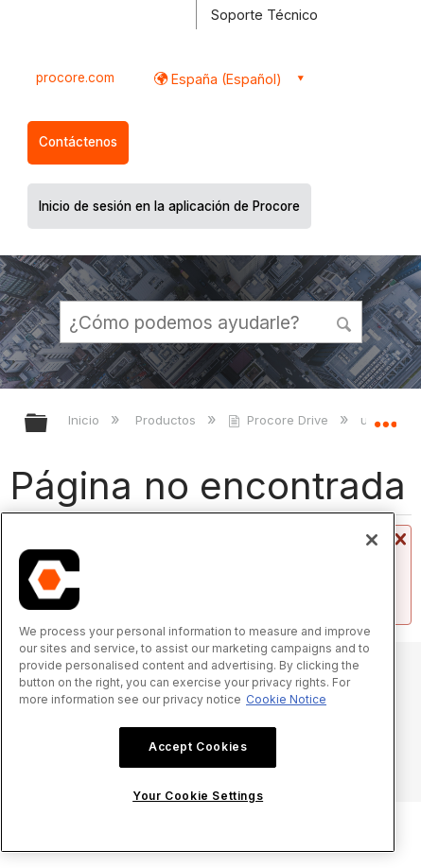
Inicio (86, 420)
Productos (167, 420)
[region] (198, 682)
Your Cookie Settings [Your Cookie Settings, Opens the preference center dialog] (198, 796)
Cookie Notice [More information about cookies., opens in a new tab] (286, 699)
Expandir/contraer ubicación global (385, 417)
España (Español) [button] (225, 79)
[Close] (372, 540)
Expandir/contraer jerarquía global (48, 424)
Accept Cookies (198, 746)
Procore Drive (280, 420)
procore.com (75, 78)
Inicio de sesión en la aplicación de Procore (169, 206)
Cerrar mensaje (398, 540)
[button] (344, 321)
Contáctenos (78, 142)
